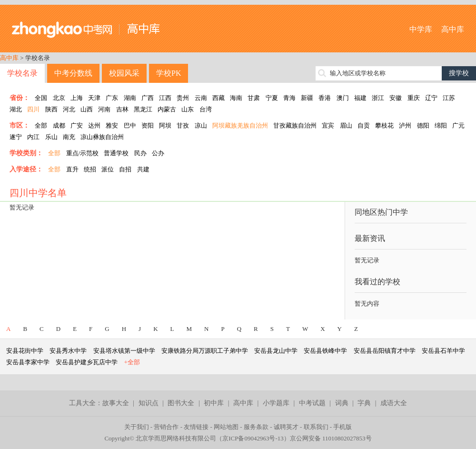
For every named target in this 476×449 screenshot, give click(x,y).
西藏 (218, 98)
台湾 (206, 109)
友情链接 (196, 427)
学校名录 (22, 73)
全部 (41, 125)
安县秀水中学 (68, 351)
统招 (90, 169)
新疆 (307, 98)
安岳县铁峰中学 (325, 351)
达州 (94, 125)
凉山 (201, 125)
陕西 (51, 109)
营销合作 (166, 427)
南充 (69, 137)
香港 (325, 98)
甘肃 (254, 98)
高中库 (453, 29)
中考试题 (312, 403)
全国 (41, 98)
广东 (112, 98)
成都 (59, 125)
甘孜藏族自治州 (295, 125)
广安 (77, 125)
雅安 (112, 125)
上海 (77, 98)
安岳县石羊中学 (443, 351)
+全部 (132, 362)
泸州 (405, 125)
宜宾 (328, 125)
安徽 (396, 98)
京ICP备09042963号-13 (253, 438)
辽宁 (431, 98)
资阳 (148, 125)
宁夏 (272, 98)
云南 (201, 98)
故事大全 (116, 403)
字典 (364, 403)
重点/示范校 (83, 153)
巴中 (130, 125)
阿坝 (165, 125)
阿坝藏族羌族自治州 (240, 125)
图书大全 (181, 403)
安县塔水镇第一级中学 (124, 351)
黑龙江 (143, 109)
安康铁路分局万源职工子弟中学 (205, 351)
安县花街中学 (25, 351)
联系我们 (316, 427)
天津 (94, 98)
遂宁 (16, 137)
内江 (33, 137)
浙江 (378, 98)
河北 (69, 109)
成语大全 (394, 403)
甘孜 (183, 125)
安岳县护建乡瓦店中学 (87, 362)
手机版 (342, 427)
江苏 (449, 98)
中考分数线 (73, 73)
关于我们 (137, 427)
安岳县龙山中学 (276, 351)
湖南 (130, 98)
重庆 (414, 98)
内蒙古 (167, 109)
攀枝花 (384, 125)
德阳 (423, 125)
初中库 (214, 403)
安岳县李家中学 (28, 362)
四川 (33, 109)
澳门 (343, 98)
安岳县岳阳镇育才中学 (385, 351)
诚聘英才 (286, 427)
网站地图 (226, 427)
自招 (125, 169)
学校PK (169, 73)
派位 (108, 169)
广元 (458, 125)
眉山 (346, 125)
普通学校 (116, 153)
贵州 (183, 98)
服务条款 (256, 427)
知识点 (149, 403)
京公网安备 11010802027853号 (331, 438)
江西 (165, 98)
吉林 (122, 109)
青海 (289, 98)
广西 (148, 98)
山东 (188, 109)
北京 (59, 98)
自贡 (364, 125)
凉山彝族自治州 (102, 137)
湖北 (16, 109)
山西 (87, 109)
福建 (360, 98)
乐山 (51, 137)
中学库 (421, 29)
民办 (140, 153)
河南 (104, 109)
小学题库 (276, 403)
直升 (72, 169)
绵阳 (441, 125)
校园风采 (124, 73)
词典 (342, 403)
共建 (143, 169)
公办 (158, 153)
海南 (236, 98)
